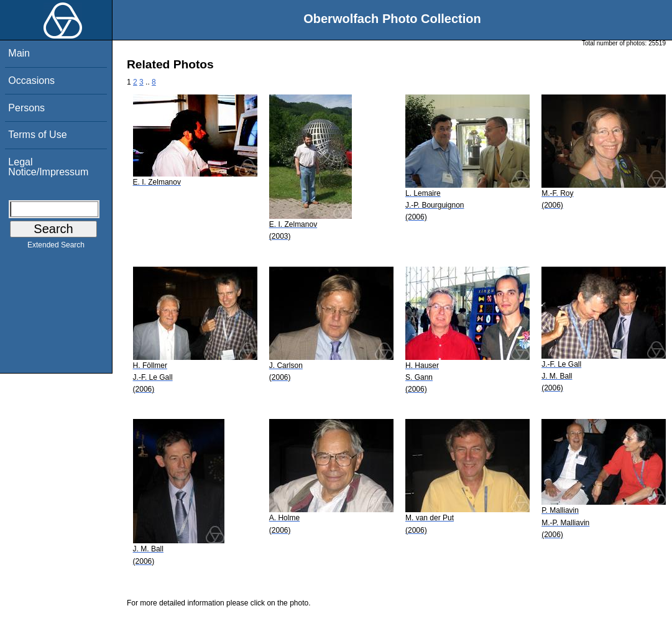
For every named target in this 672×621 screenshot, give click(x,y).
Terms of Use (37, 135)
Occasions (31, 80)
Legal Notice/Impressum (48, 167)
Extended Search (56, 247)
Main (19, 53)
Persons (26, 108)
